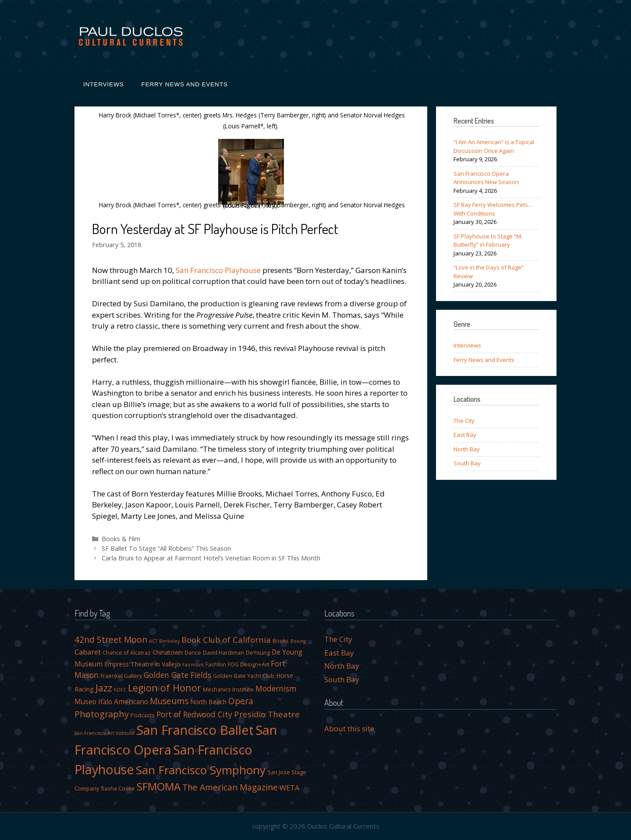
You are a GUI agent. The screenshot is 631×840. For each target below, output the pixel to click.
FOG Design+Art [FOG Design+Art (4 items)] (248, 665)
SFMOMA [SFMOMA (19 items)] (159, 786)
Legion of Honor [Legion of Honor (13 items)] (165, 688)
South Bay (467, 463)
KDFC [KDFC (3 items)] (120, 690)
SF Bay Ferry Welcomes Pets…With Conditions (493, 209)
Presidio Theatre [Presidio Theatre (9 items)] (267, 714)
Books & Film (121, 539)
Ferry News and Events (185, 84)
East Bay (465, 435)
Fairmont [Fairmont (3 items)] (193, 665)
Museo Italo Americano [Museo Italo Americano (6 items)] (111, 702)
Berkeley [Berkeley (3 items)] (169, 641)
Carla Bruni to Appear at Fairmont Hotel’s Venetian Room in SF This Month (211, 558)
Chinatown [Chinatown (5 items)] (168, 652)
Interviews (104, 84)
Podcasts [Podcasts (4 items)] (143, 715)
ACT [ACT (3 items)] (153, 641)
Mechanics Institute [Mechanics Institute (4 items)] (228, 689)
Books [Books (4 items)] (281, 641)
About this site (349, 728)
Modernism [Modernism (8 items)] (276, 688)
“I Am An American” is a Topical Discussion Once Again (494, 146)
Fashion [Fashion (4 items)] (216, 665)
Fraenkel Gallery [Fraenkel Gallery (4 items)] (121, 676)
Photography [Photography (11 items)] (102, 714)
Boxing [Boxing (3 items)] (298, 641)
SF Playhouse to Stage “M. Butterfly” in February (488, 241)
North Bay (467, 449)
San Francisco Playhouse (218, 270)
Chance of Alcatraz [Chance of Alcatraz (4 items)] (127, 653)
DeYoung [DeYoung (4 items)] (258, 653)
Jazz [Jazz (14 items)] (104, 688)
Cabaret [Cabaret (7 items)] (88, 652)
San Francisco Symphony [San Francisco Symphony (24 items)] (201, 770)
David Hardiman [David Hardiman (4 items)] (223, 653)
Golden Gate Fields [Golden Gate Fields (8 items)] (177, 675)
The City (464, 421)
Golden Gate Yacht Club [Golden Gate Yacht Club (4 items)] (244, 676)
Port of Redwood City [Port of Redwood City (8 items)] (194, 714)
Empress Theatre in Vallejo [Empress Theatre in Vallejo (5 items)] (142, 664)
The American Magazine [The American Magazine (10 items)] (230, 787)
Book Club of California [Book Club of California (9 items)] (226, 640)
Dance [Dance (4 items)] (193, 653)
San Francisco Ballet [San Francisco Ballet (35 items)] (195, 730)
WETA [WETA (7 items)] (289, 788)
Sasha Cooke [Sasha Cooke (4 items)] (118, 789)
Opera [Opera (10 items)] (241, 701)
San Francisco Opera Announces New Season (486, 178)
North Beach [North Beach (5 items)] (208, 702)
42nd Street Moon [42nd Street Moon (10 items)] (111, 640)
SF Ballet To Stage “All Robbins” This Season (166, 548)
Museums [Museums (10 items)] (169, 701)
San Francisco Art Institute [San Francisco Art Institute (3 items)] (105, 733)
